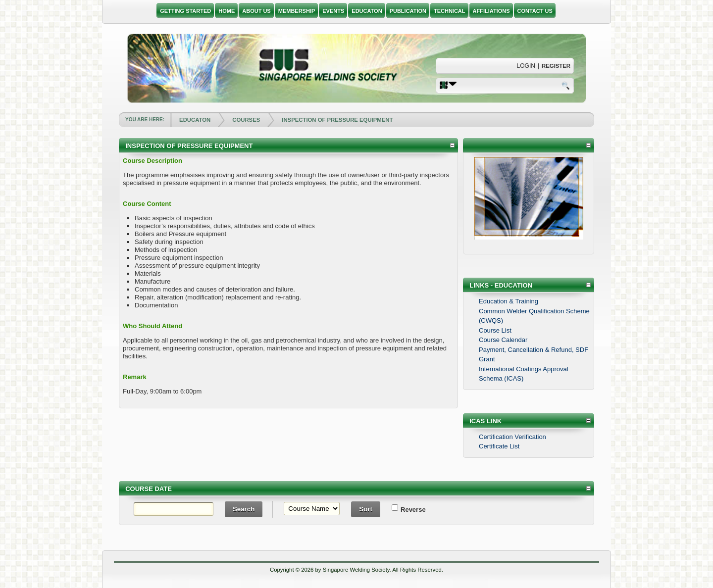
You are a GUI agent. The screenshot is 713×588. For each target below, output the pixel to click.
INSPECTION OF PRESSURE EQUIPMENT (337, 120)
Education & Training (509, 301)
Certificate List (499, 446)
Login (526, 66)
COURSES (246, 120)
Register (556, 66)
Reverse (407, 510)
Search (566, 85)
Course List (495, 330)
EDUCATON (195, 120)
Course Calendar (503, 340)
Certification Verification (512, 437)
